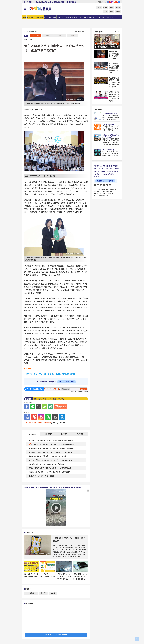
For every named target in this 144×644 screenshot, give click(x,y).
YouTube (110, 2)
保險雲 (112, 11)
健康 (72, 36)
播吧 (37, 17)
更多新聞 (83, 389)
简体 (25, 2)
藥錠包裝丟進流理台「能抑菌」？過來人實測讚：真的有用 (49, 456)
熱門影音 (48, 434)
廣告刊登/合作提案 (99, 169)
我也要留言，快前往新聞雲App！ (56, 635)
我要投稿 (97, 166)
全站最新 (80, 434)
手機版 (29, 2)
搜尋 (105, 2)
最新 (24, 17)
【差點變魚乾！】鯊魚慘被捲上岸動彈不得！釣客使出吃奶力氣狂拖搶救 (52, 487)
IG (112, 2)
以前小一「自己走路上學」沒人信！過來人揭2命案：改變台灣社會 (51, 440)
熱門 (33, 17)
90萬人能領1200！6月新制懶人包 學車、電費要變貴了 (80, 576)
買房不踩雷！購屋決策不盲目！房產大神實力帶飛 (111, 136)
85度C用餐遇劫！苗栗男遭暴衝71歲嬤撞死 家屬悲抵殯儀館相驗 (114, 68)
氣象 (60, 36)
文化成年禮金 (31, 593)
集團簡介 (115, 166)
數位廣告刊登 (64, 2)
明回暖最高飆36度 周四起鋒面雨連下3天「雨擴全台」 (48, 464)
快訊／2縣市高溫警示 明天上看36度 (42, 476)
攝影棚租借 (72, 2)
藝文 (26, 39)
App (33, 2)
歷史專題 (45, 2)
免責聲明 (104, 174)
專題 (41, 17)
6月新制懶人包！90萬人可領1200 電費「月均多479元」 (64, 576)
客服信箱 (97, 171)
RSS (115, 2)
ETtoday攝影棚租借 (108, 150)
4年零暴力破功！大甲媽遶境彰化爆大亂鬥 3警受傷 (114, 55)
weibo (117, 2)
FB (108, 2)
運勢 (31, 39)
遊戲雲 (118, 11)
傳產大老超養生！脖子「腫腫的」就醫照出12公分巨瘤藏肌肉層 (51, 468)
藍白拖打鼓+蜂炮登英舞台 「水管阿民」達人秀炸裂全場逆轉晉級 (53, 444)
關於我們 (109, 166)
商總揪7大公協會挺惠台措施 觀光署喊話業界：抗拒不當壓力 (50, 472)
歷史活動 (38, 2)
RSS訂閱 (96, 177)
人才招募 (103, 166)
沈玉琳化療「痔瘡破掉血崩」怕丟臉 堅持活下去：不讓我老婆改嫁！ (114, 96)
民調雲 (105, 7)
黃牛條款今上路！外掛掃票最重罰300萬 (31, 575)
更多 (117, 31)
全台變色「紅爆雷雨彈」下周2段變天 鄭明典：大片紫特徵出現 (51, 452)
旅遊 (59, 17)
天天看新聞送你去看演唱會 (110, 113)
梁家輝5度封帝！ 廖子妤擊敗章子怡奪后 (49, 399)
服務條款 (116, 171)
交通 (36, 39)
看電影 (99, 7)
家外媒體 (57, 2)
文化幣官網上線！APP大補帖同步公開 (47, 575)
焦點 (29, 17)
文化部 (43, 593)
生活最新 (64, 434)
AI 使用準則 (111, 174)
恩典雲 (105, 11)
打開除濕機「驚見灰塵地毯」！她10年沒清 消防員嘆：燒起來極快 (52, 448)
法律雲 (112, 7)
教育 (48, 36)
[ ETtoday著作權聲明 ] (59, 423)
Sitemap (103, 171)
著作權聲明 (97, 174)
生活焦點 (36, 36)
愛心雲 (118, 7)
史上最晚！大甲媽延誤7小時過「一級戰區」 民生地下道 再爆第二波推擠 (114, 82)
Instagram (101, 185)
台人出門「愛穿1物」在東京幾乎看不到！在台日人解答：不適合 (51, 460)
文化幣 (53, 593)
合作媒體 (116, 169)
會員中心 (51, 2)
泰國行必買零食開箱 (108, 124)
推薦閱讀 (32, 434)
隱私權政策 (110, 171)
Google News (119, 2)
